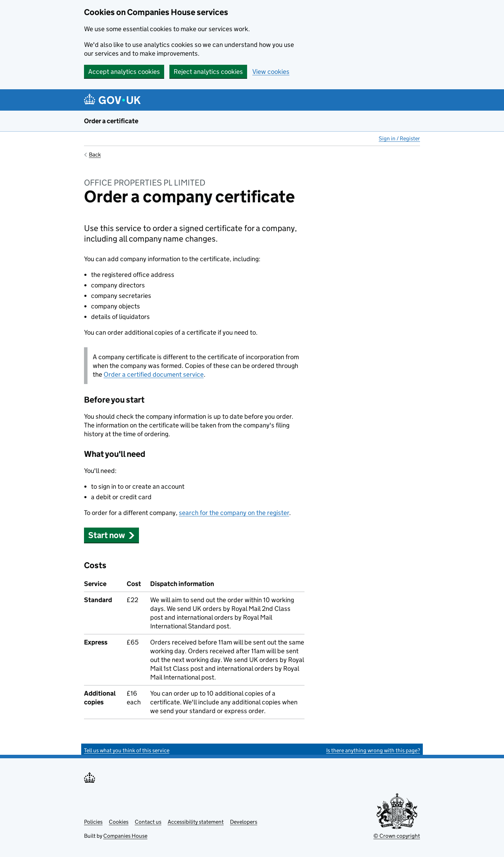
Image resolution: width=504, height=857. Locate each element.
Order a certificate (111, 121)
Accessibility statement (196, 822)
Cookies (119, 822)
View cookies (271, 72)
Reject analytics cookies (208, 72)
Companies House (125, 836)
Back (95, 155)
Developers (244, 822)
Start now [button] (111, 535)
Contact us (148, 822)
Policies (93, 822)
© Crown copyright (397, 836)
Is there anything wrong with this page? (373, 750)
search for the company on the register (234, 513)
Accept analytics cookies (124, 72)
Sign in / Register (399, 138)
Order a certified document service (154, 374)
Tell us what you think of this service (127, 750)
